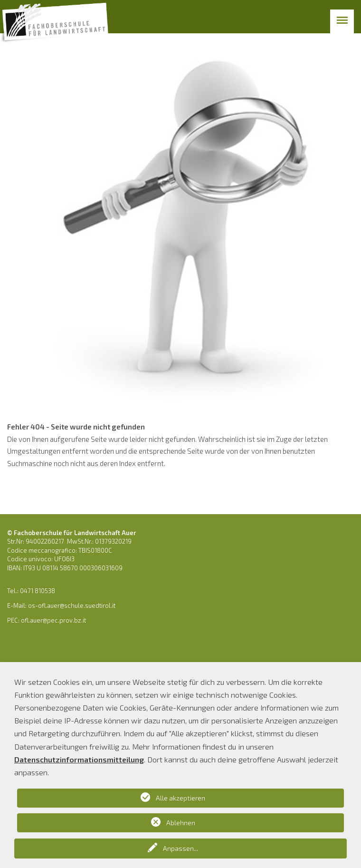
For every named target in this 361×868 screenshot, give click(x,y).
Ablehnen (181, 823)
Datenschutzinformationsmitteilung (79, 759)
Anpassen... (180, 848)
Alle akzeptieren (180, 798)
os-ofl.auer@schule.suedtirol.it (72, 605)
